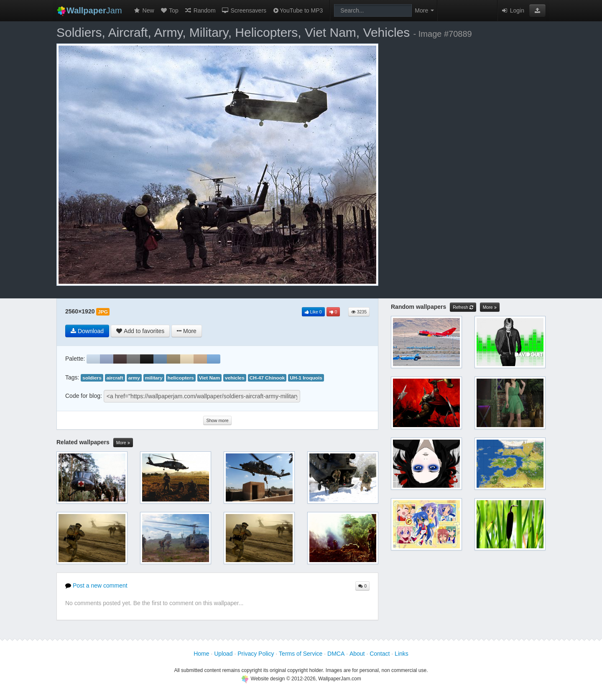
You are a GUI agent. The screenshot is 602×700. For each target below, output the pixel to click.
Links (402, 654)
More (123, 443)
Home (201, 654)
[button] (537, 10)
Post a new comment (96, 585)
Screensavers (244, 10)
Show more (217, 420)
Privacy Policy (256, 654)
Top (169, 10)
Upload (223, 654)
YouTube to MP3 (297, 10)
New (144, 10)
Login (513, 10)
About (357, 654)
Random (200, 10)
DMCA (336, 654)
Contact (380, 654)
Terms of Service (301, 654)
